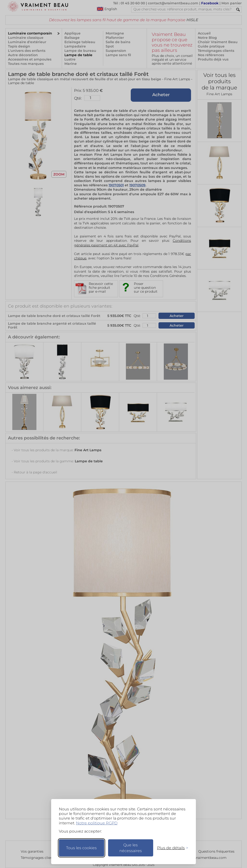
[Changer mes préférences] (170, 848)
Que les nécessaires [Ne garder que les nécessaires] (131, 848)
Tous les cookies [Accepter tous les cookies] (81, 848)
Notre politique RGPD (97, 823)
